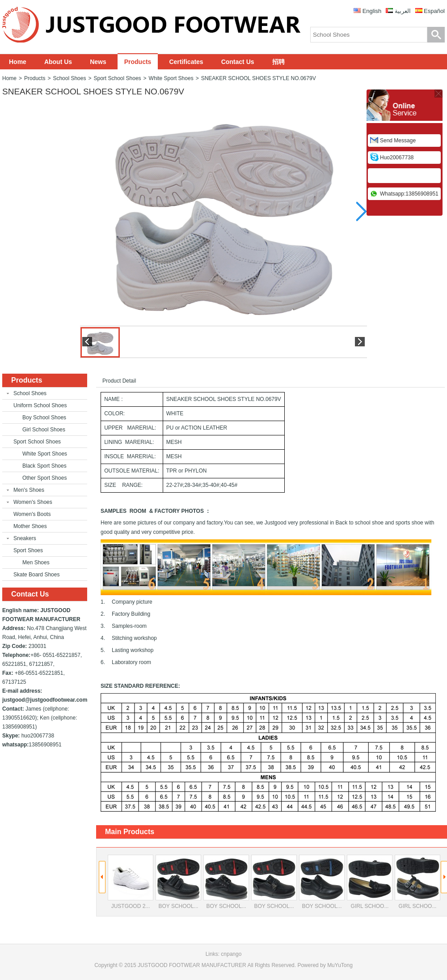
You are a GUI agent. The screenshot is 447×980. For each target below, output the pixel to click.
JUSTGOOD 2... (131, 882)
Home (18, 62)
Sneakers (25, 538)
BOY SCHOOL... (178, 882)
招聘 (278, 62)
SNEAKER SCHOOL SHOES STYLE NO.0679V (259, 78)
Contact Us (238, 62)
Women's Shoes (33, 502)
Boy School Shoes (44, 418)
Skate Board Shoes (36, 575)
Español (434, 11)
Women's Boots (32, 514)
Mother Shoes (30, 526)
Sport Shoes (28, 550)
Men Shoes (36, 562)
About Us (58, 62)
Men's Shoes (29, 490)
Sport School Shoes (117, 78)
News (98, 62)
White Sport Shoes (171, 78)
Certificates (186, 62)
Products (138, 62)
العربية (403, 11)
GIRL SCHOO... (370, 882)
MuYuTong (340, 965)
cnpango (231, 954)
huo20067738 (397, 158)
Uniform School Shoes (40, 405)
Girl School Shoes (44, 430)
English (372, 11)
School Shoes (69, 78)
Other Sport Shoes (44, 478)
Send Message (398, 141)
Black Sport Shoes (44, 466)
